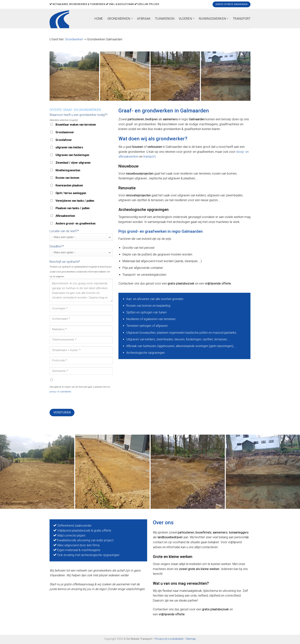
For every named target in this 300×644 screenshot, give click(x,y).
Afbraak (144, 19)
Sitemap (191, 639)
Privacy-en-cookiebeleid (169, 639)
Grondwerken (120, 18)
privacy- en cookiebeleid (60, 392)
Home (99, 19)
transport (149, 157)
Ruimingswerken (214, 18)
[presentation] (79, 401)
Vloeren (187, 18)
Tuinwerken (165, 19)
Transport (242, 19)
